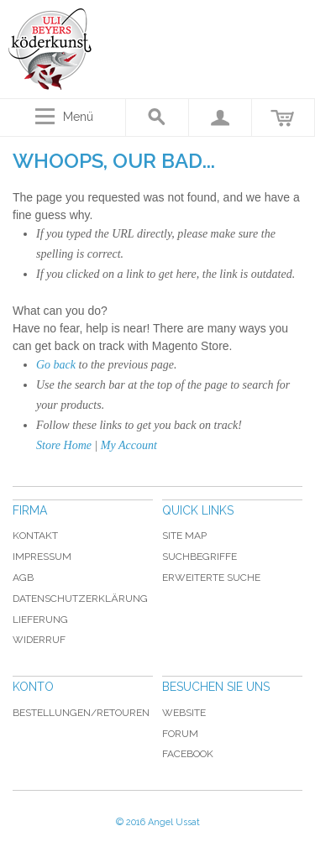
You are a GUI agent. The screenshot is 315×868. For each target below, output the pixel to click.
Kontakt (35, 536)
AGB (23, 578)
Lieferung (40, 620)
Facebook (188, 754)
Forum (180, 734)
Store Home (64, 445)
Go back (56, 365)
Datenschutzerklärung (80, 599)
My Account (129, 445)
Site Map (184, 536)
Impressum (42, 557)
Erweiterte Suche (211, 578)
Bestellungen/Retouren (81, 713)
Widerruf (39, 640)
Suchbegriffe (199, 557)
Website (184, 713)
